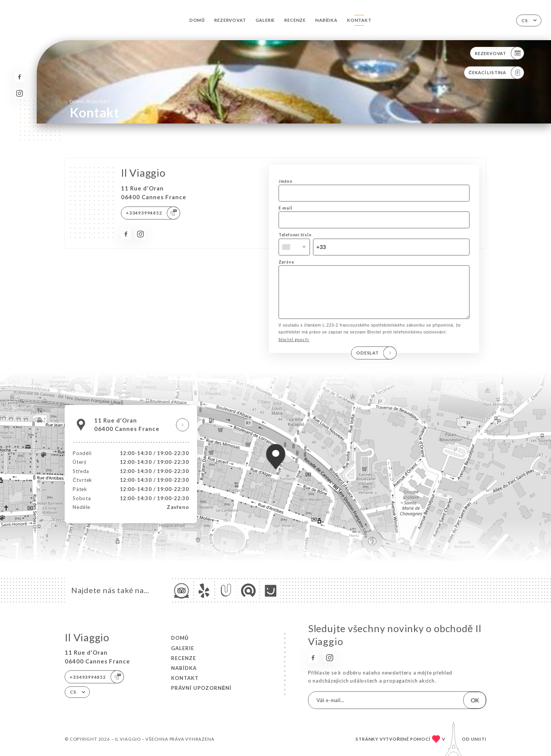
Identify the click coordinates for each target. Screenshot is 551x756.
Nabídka (326, 20)
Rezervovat (230, 20)
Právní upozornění (201, 688)
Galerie (265, 20)
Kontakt (359, 20)
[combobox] (294, 247)
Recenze (295, 20)
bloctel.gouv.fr (294, 350)
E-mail (285, 208)
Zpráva (286, 262)
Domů (197, 20)
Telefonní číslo (295, 235)
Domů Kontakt (90, 101)
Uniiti (479, 739)
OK (475, 700)
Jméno (286, 181)
